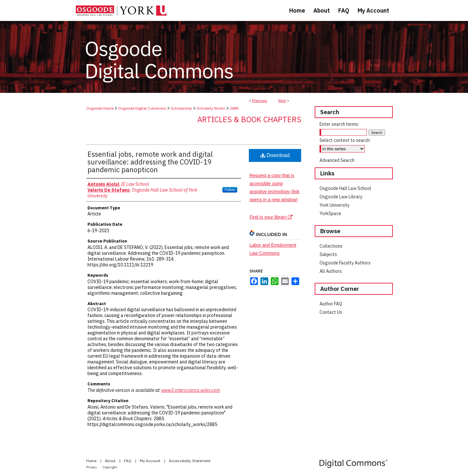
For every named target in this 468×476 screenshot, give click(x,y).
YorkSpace (330, 213)
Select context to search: (345, 140)
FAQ (128, 461)
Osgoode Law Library (341, 197)
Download (275, 155)
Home (92, 461)
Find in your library (271, 217)
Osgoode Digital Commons (142, 108)
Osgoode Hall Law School (345, 188)
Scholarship (181, 108)
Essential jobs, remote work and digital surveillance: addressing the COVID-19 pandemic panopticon (150, 162)
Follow (230, 190)
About (111, 461)
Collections (331, 246)
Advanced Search (337, 160)
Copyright (110, 467)
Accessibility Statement (190, 461)
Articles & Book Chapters (249, 119)
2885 (234, 108)
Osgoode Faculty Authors (345, 263)
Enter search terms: (339, 124)
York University (335, 205)
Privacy (92, 467)
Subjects (328, 254)
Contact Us (331, 312)
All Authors (331, 271)
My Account (151, 461)
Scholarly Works (211, 108)
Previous (260, 100)
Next (282, 100)
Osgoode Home (100, 108)
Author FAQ (331, 304)
